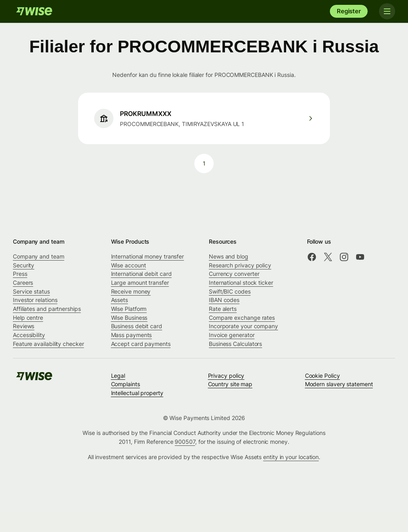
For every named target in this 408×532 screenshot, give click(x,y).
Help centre (28, 318)
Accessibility (29, 335)
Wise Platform (129, 309)
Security (24, 265)
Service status (31, 291)
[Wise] (34, 11)
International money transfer (148, 256)
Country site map (230, 384)
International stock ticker (241, 283)
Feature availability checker (48, 344)
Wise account (129, 265)
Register (349, 11)
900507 (185, 442)
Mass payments (132, 335)
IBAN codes (224, 300)
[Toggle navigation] (387, 11)
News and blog (229, 256)
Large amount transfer (140, 283)
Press (20, 274)
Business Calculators (235, 344)
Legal (118, 376)
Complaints (126, 384)
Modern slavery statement (339, 384)
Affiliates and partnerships (47, 309)
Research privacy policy (240, 265)
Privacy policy (226, 376)
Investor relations (35, 300)
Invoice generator (232, 335)
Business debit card (137, 326)
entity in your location (291, 457)
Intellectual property (137, 393)
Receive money (131, 291)
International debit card (141, 274)
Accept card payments (141, 344)
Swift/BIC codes (230, 291)
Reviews (24, 326)
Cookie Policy (322, 376)
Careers (23, 283)
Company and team (39, 256)
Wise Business (129, 318)
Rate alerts (223, 309)
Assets (120, 300)
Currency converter (234, 274)
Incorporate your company (243, 326)
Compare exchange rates (242, 318)
